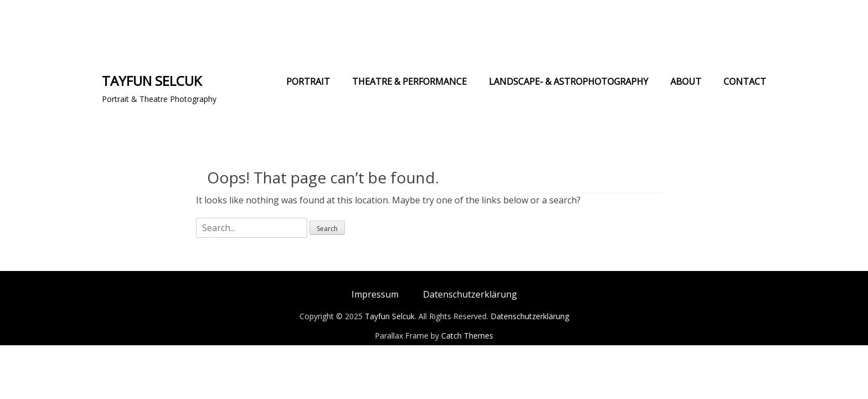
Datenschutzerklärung (470, 294)
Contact (745, 81)
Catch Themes (467, 336)
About (686, 81)
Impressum (375, 294)
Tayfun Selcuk (152, 81)
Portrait (308, 81)
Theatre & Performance (409, 81)
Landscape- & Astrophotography (569, 81)
